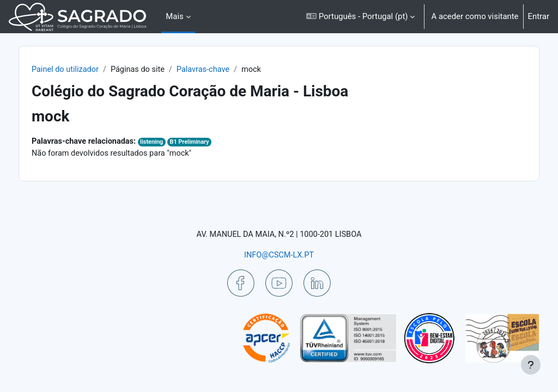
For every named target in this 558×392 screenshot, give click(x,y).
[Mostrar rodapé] (531, 365)
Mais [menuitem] (174, 16)
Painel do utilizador (89, 70)
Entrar (539, 16)
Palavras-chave (231, 70)
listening (178, 142)
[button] (360, 17)
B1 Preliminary (217, 142)
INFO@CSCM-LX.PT (279, 254)
